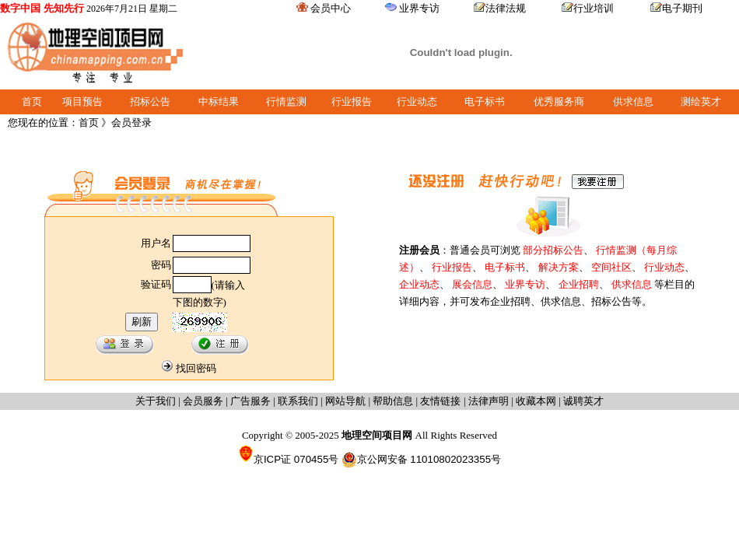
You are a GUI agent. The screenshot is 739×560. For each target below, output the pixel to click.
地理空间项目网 (378, 435)
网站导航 (345, 401)
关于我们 (156, 401)
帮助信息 (393, 401)
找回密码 (196, 368)
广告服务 (250, 401)
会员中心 (331, 8)
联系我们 (298, 401)
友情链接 (442, 401)
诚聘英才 (583, 401)
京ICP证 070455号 (288, 459)
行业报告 (352, 101)
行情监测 (286, 101)
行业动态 (417, 101)
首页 (32, 101)
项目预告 (82, 101)
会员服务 (203, 401)
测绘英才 (701, 101)
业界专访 (419, 8)
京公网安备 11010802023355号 (421, 460)
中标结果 (219, 101)
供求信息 (633, 101)
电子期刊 (682, 8)
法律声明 (489, 401)
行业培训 (594, 8)
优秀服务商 (559, 101)
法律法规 (506, 8)
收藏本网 (536, 401)
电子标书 (485, 101)
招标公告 (150, 101)
